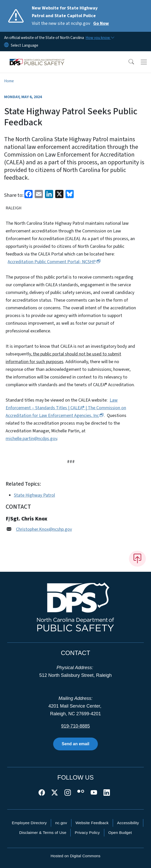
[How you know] (100, 38)
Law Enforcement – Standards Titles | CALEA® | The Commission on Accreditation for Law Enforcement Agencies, (66, 408)
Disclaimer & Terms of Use (43, 833)
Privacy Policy (87, 833)
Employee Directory (29, 823)
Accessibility (128, 823)
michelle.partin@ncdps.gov (31, 439)
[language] (25, 45)
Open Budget (120, 833)
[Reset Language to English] (6, 45)
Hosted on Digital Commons (75, 856)
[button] (128, 62)
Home (9, 81)
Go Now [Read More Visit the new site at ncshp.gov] (101, 23)
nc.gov (61, 823)
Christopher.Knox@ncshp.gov (44, 529)
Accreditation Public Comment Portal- (54, 262)
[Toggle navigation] (144, 62)
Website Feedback (92, 823)
